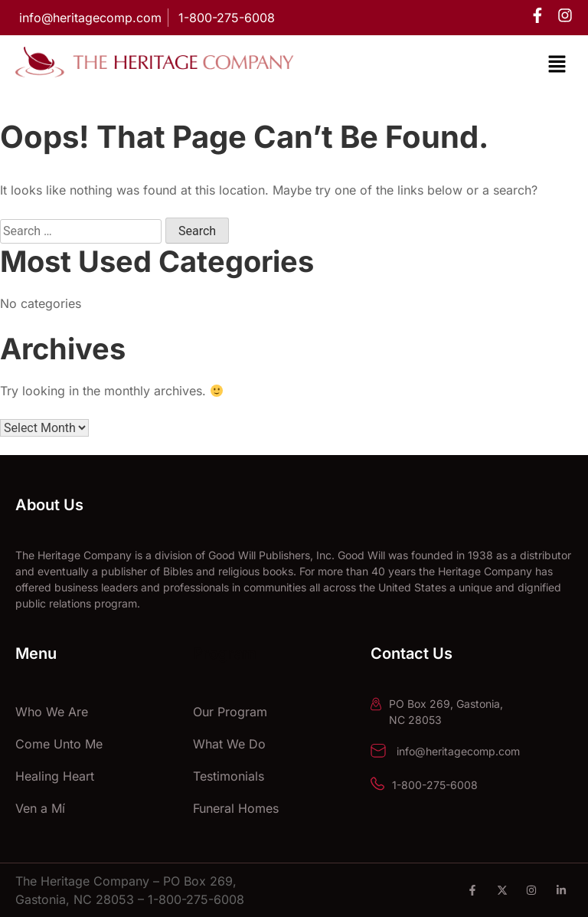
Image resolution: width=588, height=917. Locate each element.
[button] (557, 65)
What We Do (229, 744)
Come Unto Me (59, 744)
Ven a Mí (40, 808)
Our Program (230, 712)
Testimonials (229, 776)
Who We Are (52, 712)
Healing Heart (55, 776)
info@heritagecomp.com (457, 751)
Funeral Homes (236, 808)
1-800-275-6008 (435, 785)
